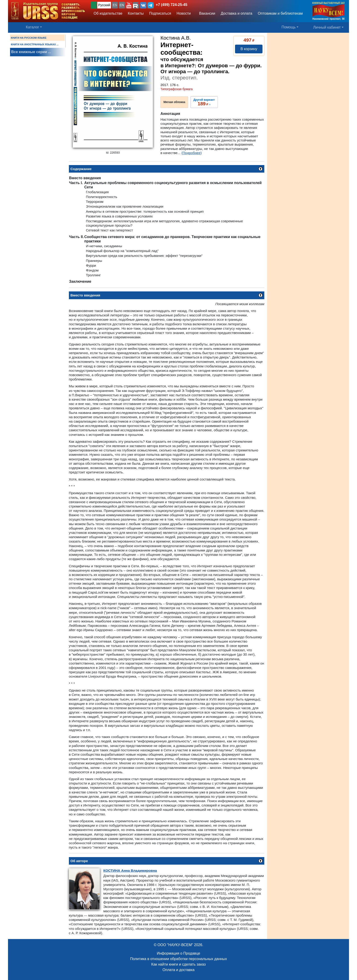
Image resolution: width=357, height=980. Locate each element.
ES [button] (115, 5)
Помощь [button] (289, 27)
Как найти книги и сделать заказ (178, 964)
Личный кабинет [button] (327, 27)
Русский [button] (104, 5)
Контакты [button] (136, 13)
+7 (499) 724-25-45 (172, 5)
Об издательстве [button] (108, 13)
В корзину (249, 49)
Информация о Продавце (178, 953)
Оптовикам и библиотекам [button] (280, 13)
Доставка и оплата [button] (236, 13)
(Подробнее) (192, 153)
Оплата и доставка (178, 970)
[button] (129, 5)
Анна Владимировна (130, 870)
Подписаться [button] (160, 13)
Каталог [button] (32, 27)
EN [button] (122, 5)
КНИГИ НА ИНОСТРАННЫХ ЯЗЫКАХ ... (35, 44)
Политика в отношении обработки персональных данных (178, 959)
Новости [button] (184, 13)
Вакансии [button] (206, 13)
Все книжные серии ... (31, 52)
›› (204, 102)
